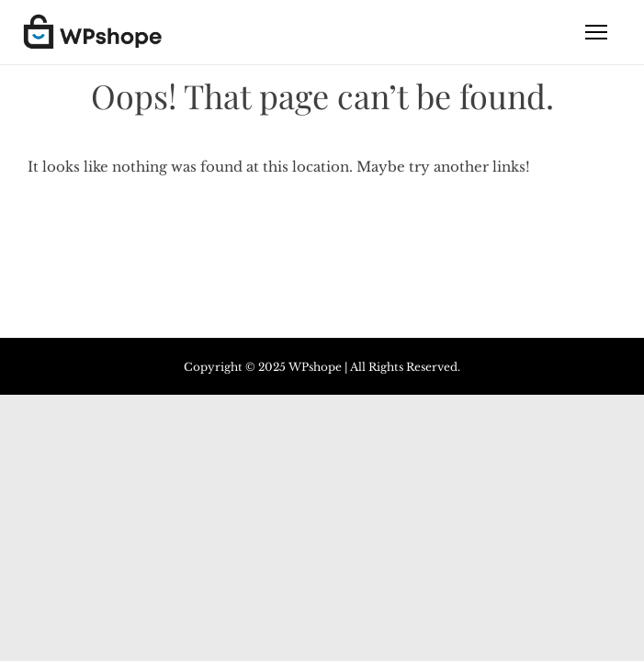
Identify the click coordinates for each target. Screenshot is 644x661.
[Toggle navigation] (596, 32)
